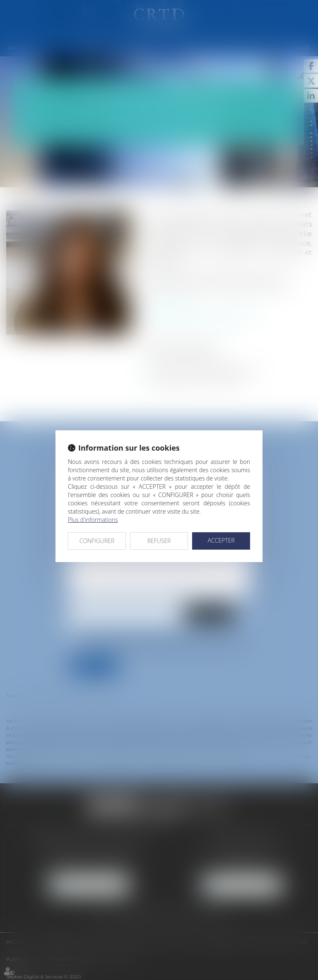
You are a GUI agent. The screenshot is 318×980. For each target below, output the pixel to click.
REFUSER (159, 541)
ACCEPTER (221, 540)
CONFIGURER (97, 541)
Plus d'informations (93, 520)
